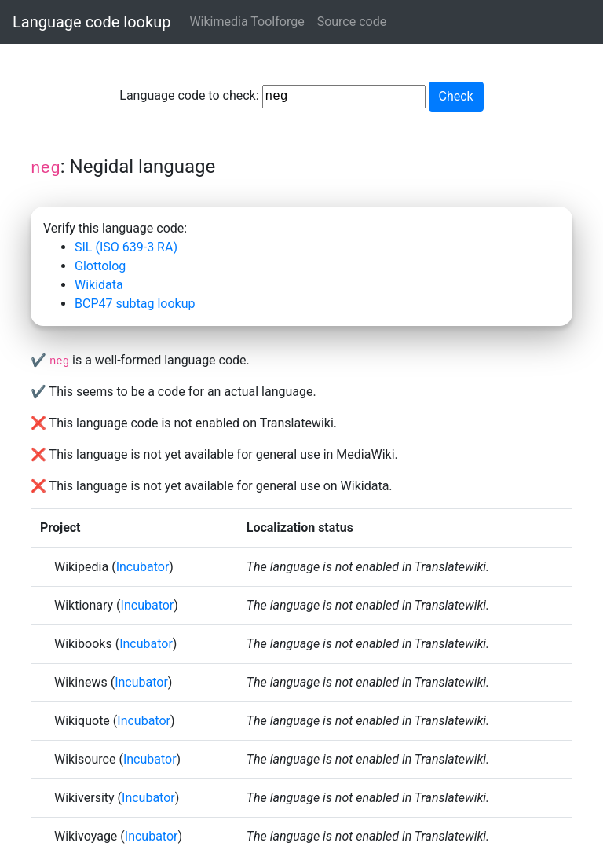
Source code (352, 22)
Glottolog (100, 266)
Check (456, 96)
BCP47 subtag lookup (135, 304)
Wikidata (99, 285)
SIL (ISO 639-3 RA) (126, 247)
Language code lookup (91, 22)
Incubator (143, 567)
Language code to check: (272, 97)
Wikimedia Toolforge (247, 22)
